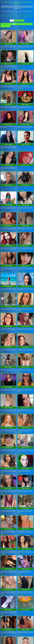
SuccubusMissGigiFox (5, 454)
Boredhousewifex (21, 333)
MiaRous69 (20, 110)
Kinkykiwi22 (20, 636)
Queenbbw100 (4, 333)
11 (2, 26)
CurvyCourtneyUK (21, 515)
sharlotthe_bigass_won (23, 151)
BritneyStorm (3, 69)
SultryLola (3, 515)
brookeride (3, 575)
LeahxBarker (3, 272)
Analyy (2, 191)
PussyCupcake (21, 292)
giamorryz (3, 151)
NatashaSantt (20, 90)
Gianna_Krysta (21, 272)
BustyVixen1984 (21, 595)
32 (7, 26)
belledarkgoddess (4, 231)
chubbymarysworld (5, 433)
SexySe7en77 (20, 555)
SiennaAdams (4, 110)
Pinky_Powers (21, 312)
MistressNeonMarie (5, 373)
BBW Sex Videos (10, 15)
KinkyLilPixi (3, 615)
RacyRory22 (3, 555)
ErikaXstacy (20, 393)
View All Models (5, 24)
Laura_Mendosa (4, 292)
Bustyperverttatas (4, 171)
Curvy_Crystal (4, 636)
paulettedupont (21, 69)
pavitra (19, 171)
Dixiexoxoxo (20, 535)
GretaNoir (20, 575)
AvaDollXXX (20, 373)
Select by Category (19, 21)
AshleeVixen (20, 251)
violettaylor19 (3, 29)
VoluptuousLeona (4, 90)
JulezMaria (3, 353)
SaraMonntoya (21, 29)
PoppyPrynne (3, 494)
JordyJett (3, 312)
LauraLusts (3, 595)
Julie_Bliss (3, 393)
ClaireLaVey (20, 474)
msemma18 (3, 251)
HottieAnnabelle (4, 535)
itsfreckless (20, 433)
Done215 (19, 49)
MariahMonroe (21, 413)
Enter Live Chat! (8, 44)
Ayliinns (2, 130)
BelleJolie (20, 494)
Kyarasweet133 (21, 191)
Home (12, 21)
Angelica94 (3, 49)
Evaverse (20, 231)
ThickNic (19, 211)
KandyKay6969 (21, 454)
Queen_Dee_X (21, 615)
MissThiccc (3, 474)
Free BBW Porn (24, 15)
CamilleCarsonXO (4, 413)
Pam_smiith (3, 211)
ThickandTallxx (21, 130)
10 (31, 24)
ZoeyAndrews (20, 353)
